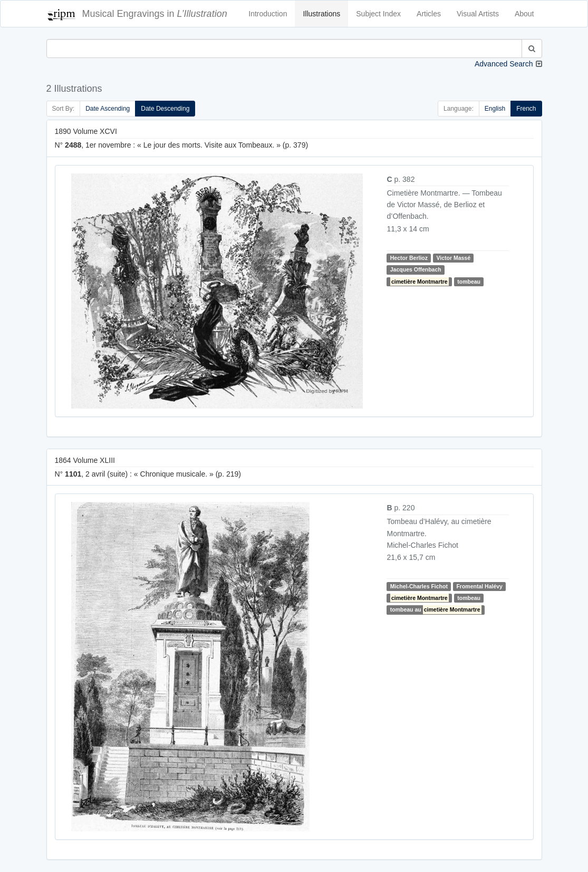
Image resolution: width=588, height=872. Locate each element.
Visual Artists (478, 14)
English (495, 109)
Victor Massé (453, 258)
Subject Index (378, 14)
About (524, 14)
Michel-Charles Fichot (419, 586)
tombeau (469, 282)
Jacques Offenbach (416, 269)
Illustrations (321, 14)
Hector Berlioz (409, 258)
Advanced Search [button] (504, 64)
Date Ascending (108, 109)
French (526, 109)
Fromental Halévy (479, 586)
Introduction (268, 14)
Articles (429, 14)
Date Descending (165, 109)
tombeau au (436, 609)
